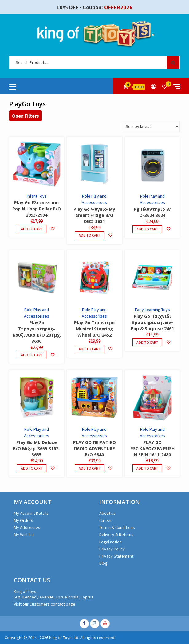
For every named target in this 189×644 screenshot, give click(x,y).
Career (106, 520)
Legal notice (110, 542)
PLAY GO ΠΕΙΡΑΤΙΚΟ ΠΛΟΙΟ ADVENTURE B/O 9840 (94, 448)
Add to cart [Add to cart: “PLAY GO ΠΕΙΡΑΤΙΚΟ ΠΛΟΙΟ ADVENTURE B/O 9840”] (89, 468)
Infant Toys (37, 196)
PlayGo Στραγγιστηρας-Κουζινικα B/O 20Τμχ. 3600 (37, 332)
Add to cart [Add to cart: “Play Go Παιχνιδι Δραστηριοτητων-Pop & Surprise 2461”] (147, 342)
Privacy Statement (116, 556)
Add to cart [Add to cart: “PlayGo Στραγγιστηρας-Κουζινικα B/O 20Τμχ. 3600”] (32, 355)
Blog (103, 563)
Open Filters (26, 116)
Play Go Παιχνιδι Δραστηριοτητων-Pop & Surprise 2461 (152, 322)
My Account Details (31, 513)
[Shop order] (150, 127)
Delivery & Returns (116, 534)
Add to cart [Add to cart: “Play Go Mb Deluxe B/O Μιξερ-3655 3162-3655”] (32, 468)
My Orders (24, 520)
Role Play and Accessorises (94, 199)
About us (107, 513)
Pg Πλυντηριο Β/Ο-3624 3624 (152, 212)
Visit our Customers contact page (45, 604)
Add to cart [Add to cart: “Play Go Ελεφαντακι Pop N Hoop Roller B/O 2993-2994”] (32, 229)
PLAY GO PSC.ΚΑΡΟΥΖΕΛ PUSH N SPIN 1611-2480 (152, 448)
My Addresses (27, 527)
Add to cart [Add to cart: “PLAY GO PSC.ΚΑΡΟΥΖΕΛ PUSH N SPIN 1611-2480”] (147, 468)
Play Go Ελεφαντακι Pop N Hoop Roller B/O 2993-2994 (37, 209)
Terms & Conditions (117, 527)
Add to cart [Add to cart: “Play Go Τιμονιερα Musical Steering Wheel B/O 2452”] (89, 349)
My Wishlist (24, 534)
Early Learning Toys (152, 310)
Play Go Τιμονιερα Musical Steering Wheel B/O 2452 (94, 329)
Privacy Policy (112, 549)
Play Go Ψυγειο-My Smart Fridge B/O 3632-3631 (94, 215)
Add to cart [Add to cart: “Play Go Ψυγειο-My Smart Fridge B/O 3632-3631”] (89, 235)
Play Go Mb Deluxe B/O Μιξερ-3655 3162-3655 (37, 448)
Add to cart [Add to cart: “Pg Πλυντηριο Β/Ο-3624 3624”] (147, 229)
